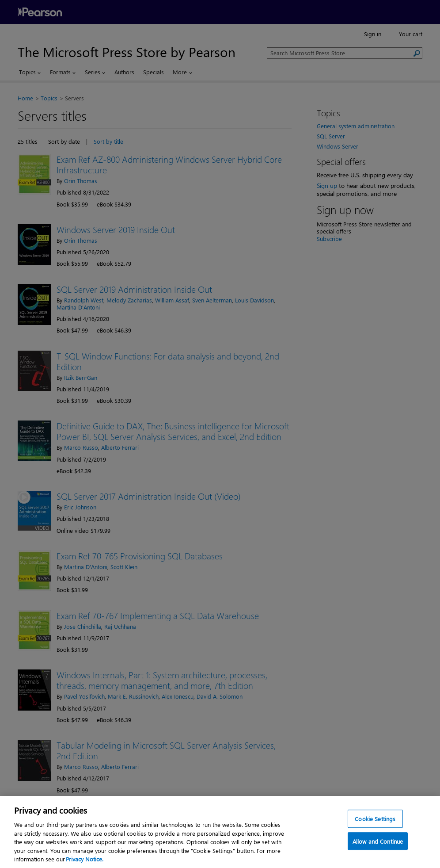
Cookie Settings (375, 836)
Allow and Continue (378, 858)
